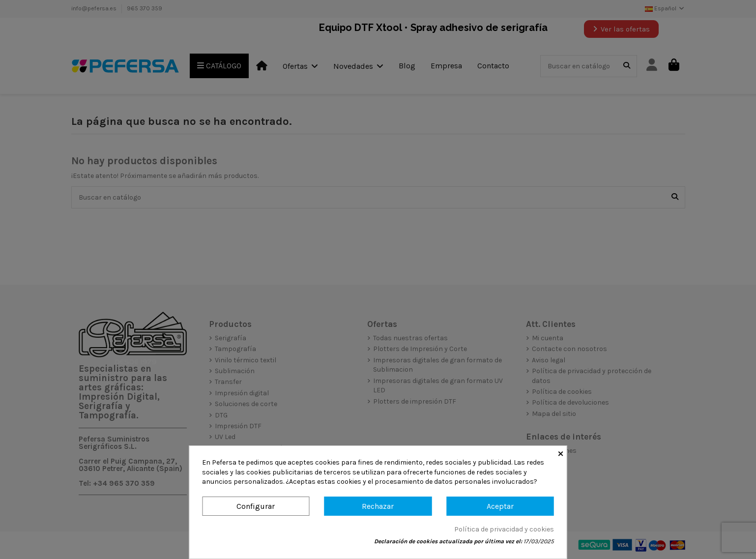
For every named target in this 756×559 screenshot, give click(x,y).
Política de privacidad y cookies (504, 529)
